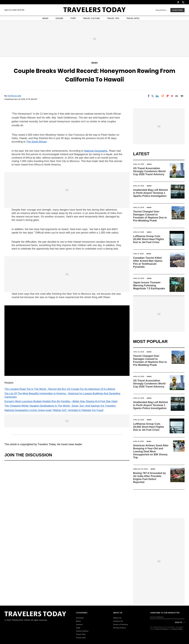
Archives (80, 618)
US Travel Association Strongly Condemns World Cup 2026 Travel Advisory (149, 171)
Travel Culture (82, 631)
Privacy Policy (119, 628)
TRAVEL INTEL (133, 18)
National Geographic (96, 151)
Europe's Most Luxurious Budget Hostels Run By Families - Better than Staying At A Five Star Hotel (61, 401)
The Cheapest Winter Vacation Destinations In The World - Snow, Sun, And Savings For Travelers (60, 406)
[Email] (176, 96)
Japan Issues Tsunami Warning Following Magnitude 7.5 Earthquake (149, 285)
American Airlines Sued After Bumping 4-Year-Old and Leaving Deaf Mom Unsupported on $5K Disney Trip (151, 451)
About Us (117, 618)
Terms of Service (121, 624)
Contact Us (118, 621)
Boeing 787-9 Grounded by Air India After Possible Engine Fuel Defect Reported (149, 478)
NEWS (45, 18)
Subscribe (177, 10)
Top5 (78, 628)
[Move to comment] (182, 96)
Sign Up (178, 622)
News (94, 63)
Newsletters (161, 10)
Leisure (79, 624)
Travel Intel (81, 638)
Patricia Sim (14, 96)
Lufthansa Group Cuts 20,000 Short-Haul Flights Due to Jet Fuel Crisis (149, 239)
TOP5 (73, 18)
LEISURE (59, 18)
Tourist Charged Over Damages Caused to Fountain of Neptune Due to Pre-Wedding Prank (150, 216)
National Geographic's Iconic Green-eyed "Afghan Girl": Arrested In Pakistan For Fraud (54, 410)
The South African (37, 142)
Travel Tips (81, 634)
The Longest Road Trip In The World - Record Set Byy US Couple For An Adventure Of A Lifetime (60, 389)
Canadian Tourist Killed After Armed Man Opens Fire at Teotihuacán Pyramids (148, 262)
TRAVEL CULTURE (91, 18)
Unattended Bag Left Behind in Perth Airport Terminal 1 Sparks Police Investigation (150, 193)
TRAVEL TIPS (113, 18)
